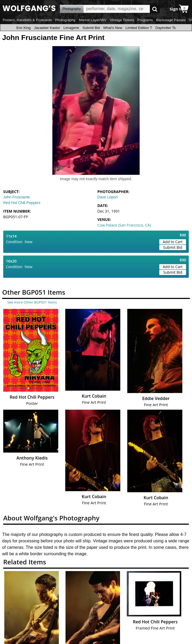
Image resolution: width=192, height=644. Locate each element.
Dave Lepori (108, 197)
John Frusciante (17, 197)
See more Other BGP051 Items (32, 302)
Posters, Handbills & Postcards (27, 20)
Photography (65, 20)
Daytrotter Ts (166, 28)
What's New (113, 28)
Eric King (23, 28)
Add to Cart (173, 242)
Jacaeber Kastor (47, 28)
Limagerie (71, 28)
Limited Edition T (139, 28)
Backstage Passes (171, 20)
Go (155, 9)
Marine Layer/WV (93, 20)
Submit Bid (91, 28)
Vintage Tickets (122, 20)
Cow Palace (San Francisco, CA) (124, 225)
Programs (145, 20)
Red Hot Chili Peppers (22, 203)
